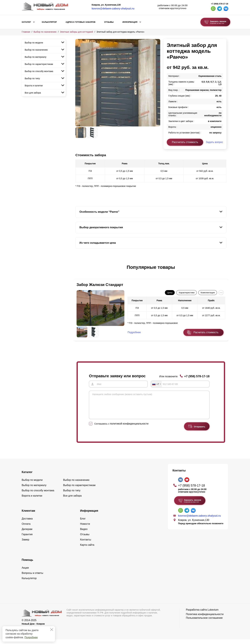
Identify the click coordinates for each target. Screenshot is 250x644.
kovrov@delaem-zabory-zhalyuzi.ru (113, 9)
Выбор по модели (34, 43)
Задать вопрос (214, 142)
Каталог (26, 22)
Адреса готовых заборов (80, 22)
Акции (25, 572)
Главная (26, 32)
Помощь (27, 564)
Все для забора (33, 93)
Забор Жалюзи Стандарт (100, 285)
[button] (77, 271)
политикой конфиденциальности (129, 428)
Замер (25, 544)
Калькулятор (49, 22)
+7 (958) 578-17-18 (220, 4)
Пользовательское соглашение (204, 622)
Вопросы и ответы (32, 578)
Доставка (27, 523)
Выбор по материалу (36, 57)
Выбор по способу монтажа (39, 71)
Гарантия (27, 539)
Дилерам (27, 534)
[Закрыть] (52, 630)
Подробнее (31, 637)
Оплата (26, 528)
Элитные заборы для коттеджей (77, 32)
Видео (84, 534)
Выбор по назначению (45, 32)
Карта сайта (87, 549)
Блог (83, 523)
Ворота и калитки (34, 86)
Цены (170, 293)
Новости (85, 528)
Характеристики (187, 293)
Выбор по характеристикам (39, 64)
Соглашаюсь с (121, 428)
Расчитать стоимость (206, 332)
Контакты (86, 544)
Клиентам (28, 515)
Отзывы (109, 22)
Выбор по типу (32, 78)
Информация (130, 22)
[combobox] (156, 384)
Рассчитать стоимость (185, 142)
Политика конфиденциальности (205, 619)
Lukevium (213, 614)
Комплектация (208, 293)
